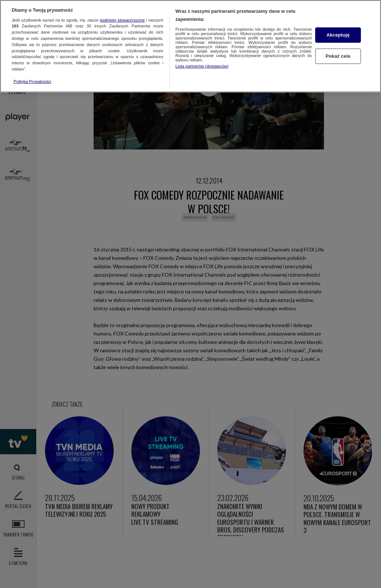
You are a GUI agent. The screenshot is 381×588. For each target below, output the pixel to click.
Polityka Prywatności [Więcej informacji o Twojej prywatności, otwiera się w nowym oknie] (32, 81)
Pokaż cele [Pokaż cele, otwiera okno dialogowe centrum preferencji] (338, 56)
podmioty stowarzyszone (122, 20)
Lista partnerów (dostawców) (202, 66)
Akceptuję (338, 35)
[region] (190, 46)
